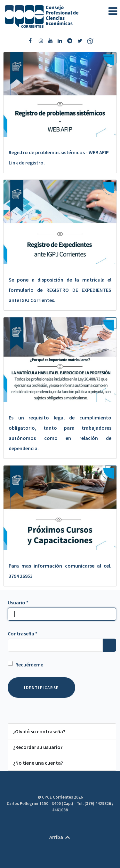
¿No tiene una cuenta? (38, 763)
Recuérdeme (29, 665)
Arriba (60, 837)
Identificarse (41, 688)
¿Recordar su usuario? (38, 747)
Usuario (18, 602)
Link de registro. (27, 163)
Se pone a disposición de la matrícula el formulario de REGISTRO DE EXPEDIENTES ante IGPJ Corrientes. (60, 290)
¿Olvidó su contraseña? (39, 731)
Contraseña (23, 633)
